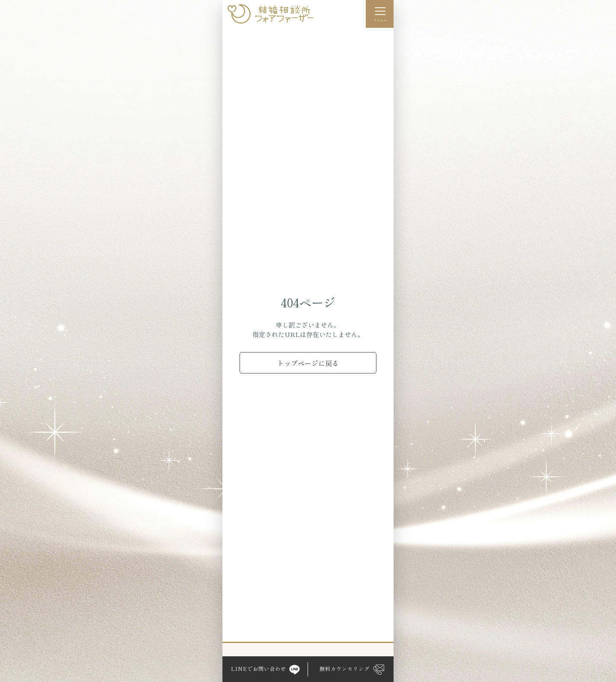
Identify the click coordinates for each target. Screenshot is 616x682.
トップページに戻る (308, 363)
